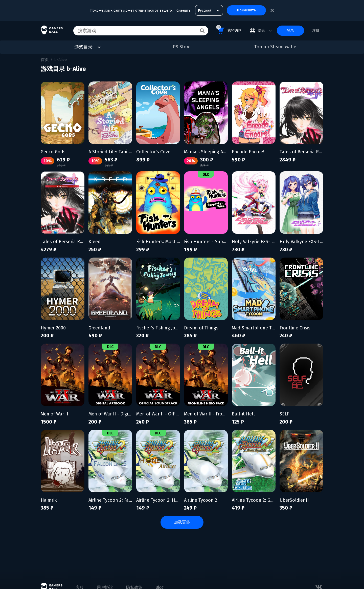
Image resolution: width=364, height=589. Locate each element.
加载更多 (182, 522)
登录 (290, 30)
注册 (316, 30)
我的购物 (229, 30)
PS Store (182, 47)
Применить (246, 10)
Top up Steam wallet (276, 47)
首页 (45, 60)
